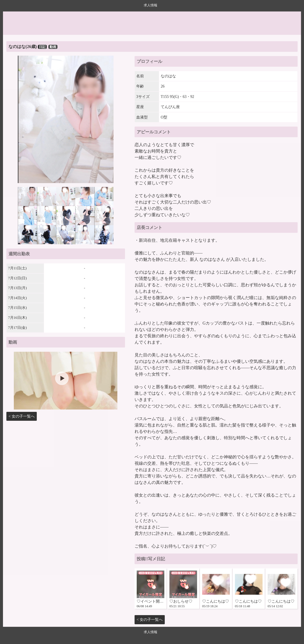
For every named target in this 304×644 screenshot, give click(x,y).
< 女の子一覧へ (22, 416)
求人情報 (151, 5)
